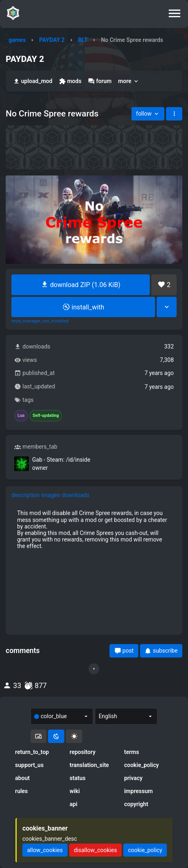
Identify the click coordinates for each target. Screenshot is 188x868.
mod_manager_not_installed (40, 321)
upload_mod (33, 81)
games (17, 40)
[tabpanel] (94, 529)
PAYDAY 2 (52, 40)
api (73, 804)
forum (100, 81)
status (78, 778)
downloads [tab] (75, 495)
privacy (133, 778)
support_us (29, 765)
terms (132, 752)
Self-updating (46, 416)
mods (70, 81)
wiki (75, 791)
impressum (139, 791)
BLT (83, 40)
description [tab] (26, 495)
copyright (136, 804)
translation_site (89, 765)
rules (21, 791)
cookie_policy (141, 765)
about (22, 778)
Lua (21, 416)
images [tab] (51, 495)
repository (83, 752)
